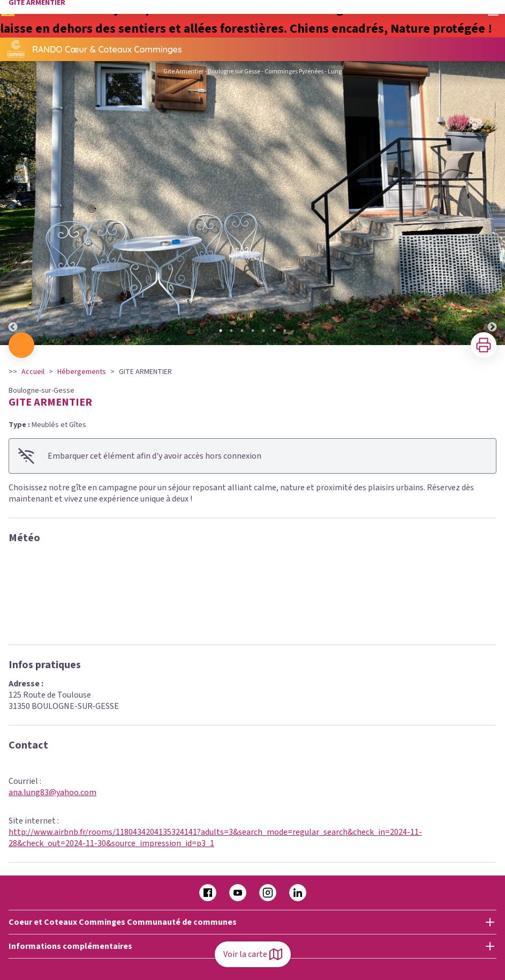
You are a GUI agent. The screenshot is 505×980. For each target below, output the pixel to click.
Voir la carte (253, 954)
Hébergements (82, 372)
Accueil (33, 372)
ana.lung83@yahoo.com (52, 792)
